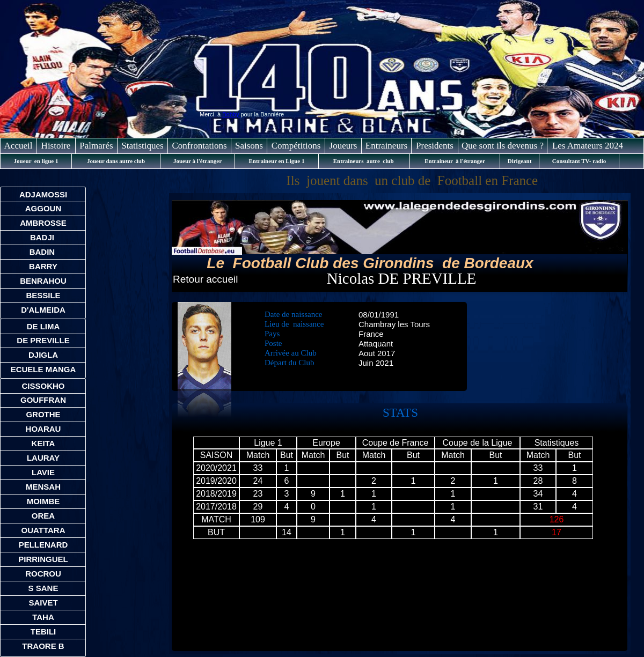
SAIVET (43, 603)
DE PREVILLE (43, 340)
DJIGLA (43, 355)
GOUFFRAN (43, 400)
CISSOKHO (43, 386)
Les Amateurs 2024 (588, 146)
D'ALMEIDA (43, 310)
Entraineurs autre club (364, 161)
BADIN (43, 252)
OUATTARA (43, 530)
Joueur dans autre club (116, 161)
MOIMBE (43, 501)
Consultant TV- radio (579, 161)
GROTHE (43, 414)
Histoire (56, 146)
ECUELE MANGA (43, 369)
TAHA (43, 617)
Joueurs (343, 146)
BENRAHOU (43, 281)
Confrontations (200, 146)
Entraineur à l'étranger (455, 161)
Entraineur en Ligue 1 (276, 161)
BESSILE (43, 295)
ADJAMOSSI (43, 194)
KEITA (43, 443)
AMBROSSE (43, 223)
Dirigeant (520, 161)
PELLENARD (43, 545)
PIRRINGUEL (43, 559)
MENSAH (43, 487)
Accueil (19, 146)
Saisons (249, 146)
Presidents (435, 146)
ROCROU (43, 574)
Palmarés (96, 146)
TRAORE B (43, 646)
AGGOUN (43, 208)
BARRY (43, 266)
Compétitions (296, 146)
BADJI (43, 237)
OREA (43, 516)
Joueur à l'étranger (197, 161)
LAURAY (43, 458)
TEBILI (43, 632)
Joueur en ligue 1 (36, 161)
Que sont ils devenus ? (503, 146)
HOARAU (43, 429)
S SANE (43, 588)
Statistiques (142, 146)
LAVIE (43, 472)
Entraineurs (386, 146)
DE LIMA (43, 326)
